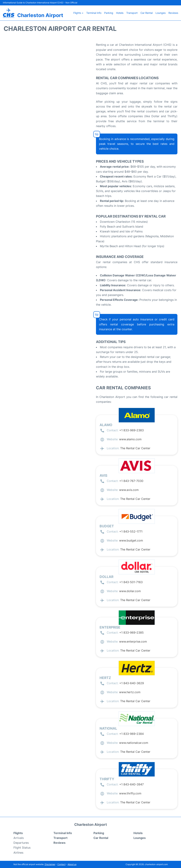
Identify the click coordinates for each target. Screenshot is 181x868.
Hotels (120, 13)
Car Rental (147, 13)
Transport (132, 13)
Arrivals (19, 838)
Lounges (161, 13)
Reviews (173, 13)
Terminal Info (94, 13)
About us (72, 864)
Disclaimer (50, 864)
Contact (61, 864)
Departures (21, 843)
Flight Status (22, 848)
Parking (109, 13)
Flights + (78, 13)
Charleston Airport (40, 15)
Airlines (18, 853)
